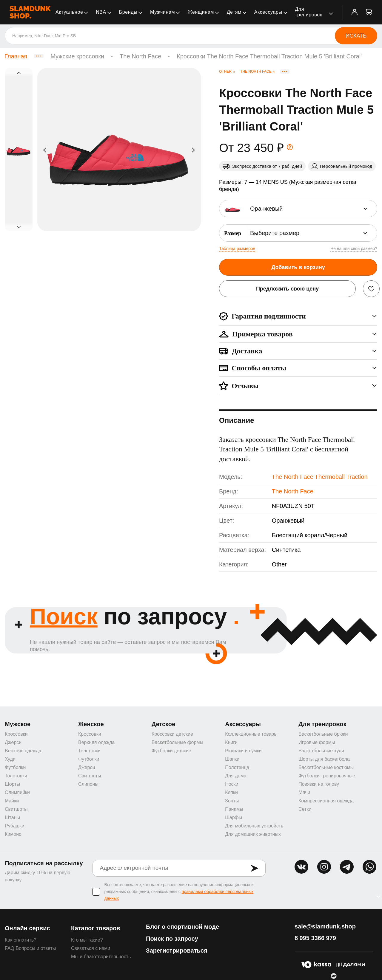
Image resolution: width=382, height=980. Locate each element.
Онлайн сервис (27, 928)
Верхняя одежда (23, 751)
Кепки (231, 792)
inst (324, 867)
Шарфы (234, 817)
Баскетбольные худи (321, 751)
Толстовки (16, 776)
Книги (231, 742)
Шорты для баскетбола (324, 759)
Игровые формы (317, 742)
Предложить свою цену (287, 289)
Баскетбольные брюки (323, 734)
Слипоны (88, 784)
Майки (12, 801)
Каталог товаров (96, 928)
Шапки (232, 759)
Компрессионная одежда (326, 801)
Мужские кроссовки (77, 56)
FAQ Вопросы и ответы (30, 948)
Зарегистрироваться (177, 951)
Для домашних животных (253, 834)
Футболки (15, 767)
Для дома (236, 776)
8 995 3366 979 (315, 938)
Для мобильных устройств (254, 826)
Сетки (305, 809)
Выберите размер (275, 233)
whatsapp (369, 867)
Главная (16, 56)
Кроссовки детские (172, 734)
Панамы (234, 809)
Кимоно (13, 834)
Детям (234, 12)
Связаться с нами (91, 948)
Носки (232, 784)
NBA (101, 12)
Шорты (12, 784)
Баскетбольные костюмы (326, 767)
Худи (10, 759)
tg (347, 867)
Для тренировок (308, 12)
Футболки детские (171, 751)
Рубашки (14, 826)
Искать (356, 36)
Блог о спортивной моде (182, 927)
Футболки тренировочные (327, 776)
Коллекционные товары (251, 734)
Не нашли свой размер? (354, 249)
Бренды (128, 12)
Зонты (232, 801)
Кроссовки (16, 734)
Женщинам (201, 12)
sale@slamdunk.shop (325, 926)
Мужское (18, 724)
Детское (163, 724)
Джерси (13, 742)
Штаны (12, 817)
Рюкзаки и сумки (243, 751)
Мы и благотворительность (101, 957)
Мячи (304, 792)
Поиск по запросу (172, 939)
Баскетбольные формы (177, 742)
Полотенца (237, 767)
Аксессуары (268, 12)
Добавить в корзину (298, 267)
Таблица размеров (237, 249)
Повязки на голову (319, 784)
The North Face (140, 56)
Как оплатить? (21, 940)
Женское (91, 724)
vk (301, 867)
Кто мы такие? (87, 940)
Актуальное (69, 12)
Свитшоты (16, 809)
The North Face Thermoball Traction (320, 477)
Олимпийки (17, 792)
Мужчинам (162, 12)
